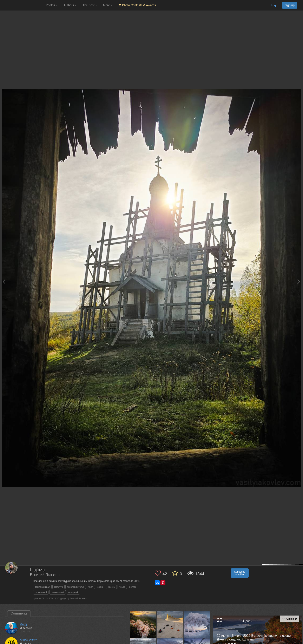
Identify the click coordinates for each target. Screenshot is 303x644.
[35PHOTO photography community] (22, 5)
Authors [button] (70, 5)
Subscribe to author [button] (240, 573)
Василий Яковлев (45, 575)
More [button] (108, 5)
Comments (19, 613)
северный (73, 592)
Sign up (290, 5)
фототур (58, 587)
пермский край (42, 587)
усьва (122, 587)
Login (274, 5)
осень (100, 587)
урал (91, 587)
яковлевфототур (76, 587)
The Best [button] (90, 5)
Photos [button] (52, 5)
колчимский (41, 592)
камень (111, 587)
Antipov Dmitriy (28, 640)
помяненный (58, 592)
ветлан (133, 587)
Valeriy (24, 624)
